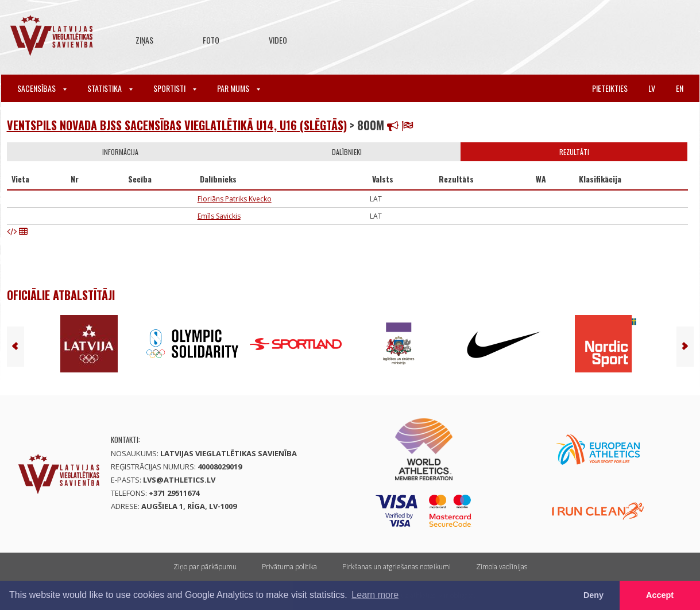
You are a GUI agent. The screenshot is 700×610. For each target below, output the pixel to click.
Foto (211, 40)
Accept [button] (660, 595)
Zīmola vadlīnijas (502, 567)
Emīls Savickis (219, 216)
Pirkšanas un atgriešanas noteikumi (397, 567)
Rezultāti (574, 152)
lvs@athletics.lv (179, 480)
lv (652, 88)
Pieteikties (610, 88)
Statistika (110, 88)
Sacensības (42, 88)
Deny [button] (593, 595)
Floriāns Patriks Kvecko (235, 199)
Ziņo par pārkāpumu (205, 567)
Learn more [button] (375, 595)
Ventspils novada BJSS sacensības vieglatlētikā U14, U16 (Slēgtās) (177, 125)
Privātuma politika (289, 567)
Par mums (239, 88)
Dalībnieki (347, 152)
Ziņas (144, 40)
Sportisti (175, 88)
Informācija (120, 152)
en (680, 88)
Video (278, 40)
